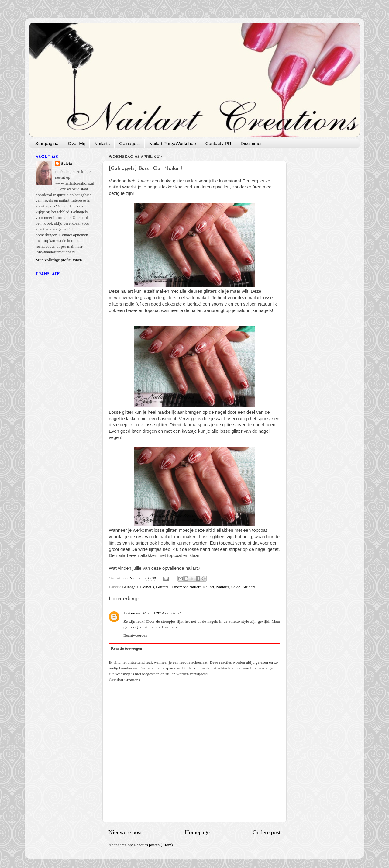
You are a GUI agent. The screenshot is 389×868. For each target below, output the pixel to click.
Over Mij (76, 143)
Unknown (132, 613)
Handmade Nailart (186, 587)
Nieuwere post (125, 832)
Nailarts (102, 143)
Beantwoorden (135, 635)
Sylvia (66, 163)
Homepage (197, 832)
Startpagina (47, 143)
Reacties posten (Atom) (153, 845)
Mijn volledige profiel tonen (59, 260)
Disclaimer (251, 143)
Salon (236, 587)
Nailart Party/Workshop (173, 143)
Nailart (208, 587)
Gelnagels (129, 143)
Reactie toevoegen (127, 648)
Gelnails (147, 587)
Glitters (162, 587)
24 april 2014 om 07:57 (162, 613)
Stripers (249, 587)
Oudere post (267, 832)
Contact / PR (218, 143)
